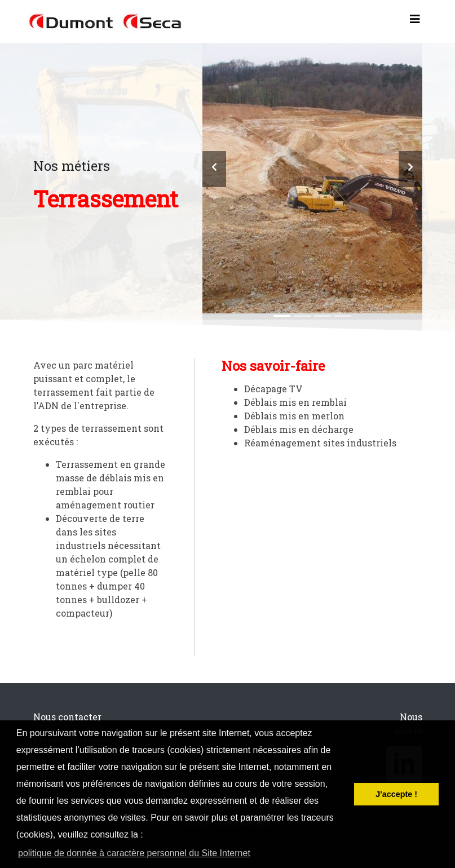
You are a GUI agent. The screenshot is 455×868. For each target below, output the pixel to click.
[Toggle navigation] (415, 21)
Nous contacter (67, 717)
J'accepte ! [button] (396, 794)
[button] (214, 169)
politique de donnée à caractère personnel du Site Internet (134, 853)
